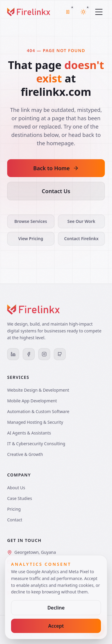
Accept (56, 626)
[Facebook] (29, 354)
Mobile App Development (32, 401)
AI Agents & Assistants (29, 433)
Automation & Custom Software (38, 411)
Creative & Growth (25, 454)
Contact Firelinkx (81, 239)
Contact (15, 520)
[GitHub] (60, 354)
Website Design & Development (38, 390)
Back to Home (56, 168)
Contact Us (56, 191)
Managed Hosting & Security (35, 422)
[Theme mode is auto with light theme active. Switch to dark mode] (83, 12)
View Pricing (31, 239)
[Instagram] (44, 354)
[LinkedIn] (13, 354)
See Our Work (81, 221)
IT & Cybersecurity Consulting (36, 444)
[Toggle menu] (99, 12)
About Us (16, 488)
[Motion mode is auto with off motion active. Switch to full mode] (68, 12)
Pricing (14, 509)
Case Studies (20, 498)
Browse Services (31, 221)
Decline (56, 608)
